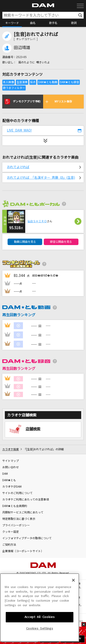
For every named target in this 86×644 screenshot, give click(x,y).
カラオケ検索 (11, 449)
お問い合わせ (11, 467)
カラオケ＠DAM (12, 487)
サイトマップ (11, 461)
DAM (5, 474)
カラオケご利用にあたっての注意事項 (26, 500)
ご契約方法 (9, 545)
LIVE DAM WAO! (19, 130)
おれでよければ (18, 167)
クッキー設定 (11, 532)
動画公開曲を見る (25, 242)
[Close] (73, 594)
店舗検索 (33, 429)
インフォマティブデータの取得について (27, 538)
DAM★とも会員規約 (15, 506)
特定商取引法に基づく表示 (19, 519)
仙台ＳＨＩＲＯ (37, 221)
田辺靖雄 (22, 48)
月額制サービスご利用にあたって (23, 512)
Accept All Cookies (40, 631)
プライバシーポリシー (16, 525)
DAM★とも (9, 480)
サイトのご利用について (17, 493)
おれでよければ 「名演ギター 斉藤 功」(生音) (41, 178)
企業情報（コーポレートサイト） (23, 551)
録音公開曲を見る (61, 242)
